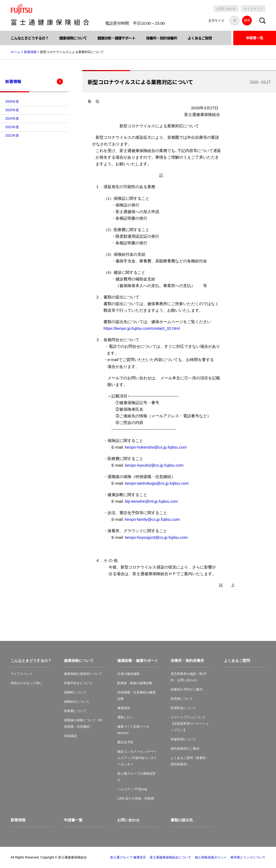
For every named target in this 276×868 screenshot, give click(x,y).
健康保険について (73, 38)
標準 (247, 20)
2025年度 (12, 110)
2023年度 (12, 127)
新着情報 (30, 52)
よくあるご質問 (200, 38)
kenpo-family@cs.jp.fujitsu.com (152, 519)
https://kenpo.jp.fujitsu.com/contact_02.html (142, 328)
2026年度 (12, 102)
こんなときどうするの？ (30, 38)
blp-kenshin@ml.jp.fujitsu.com (151, 501)
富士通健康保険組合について (170, 857)
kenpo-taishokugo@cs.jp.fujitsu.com (157, 483)
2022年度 (12, 136)
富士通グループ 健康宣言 (128, 857)
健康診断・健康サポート (116, 38)
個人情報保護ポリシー (211, 857)
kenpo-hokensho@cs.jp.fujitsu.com (156, 447)
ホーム (15, 52)
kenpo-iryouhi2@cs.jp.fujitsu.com (154, 465)
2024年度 (12, 119)
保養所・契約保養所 (161, 38)
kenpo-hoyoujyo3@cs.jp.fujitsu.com (156, 537)
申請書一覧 (255, 38)
